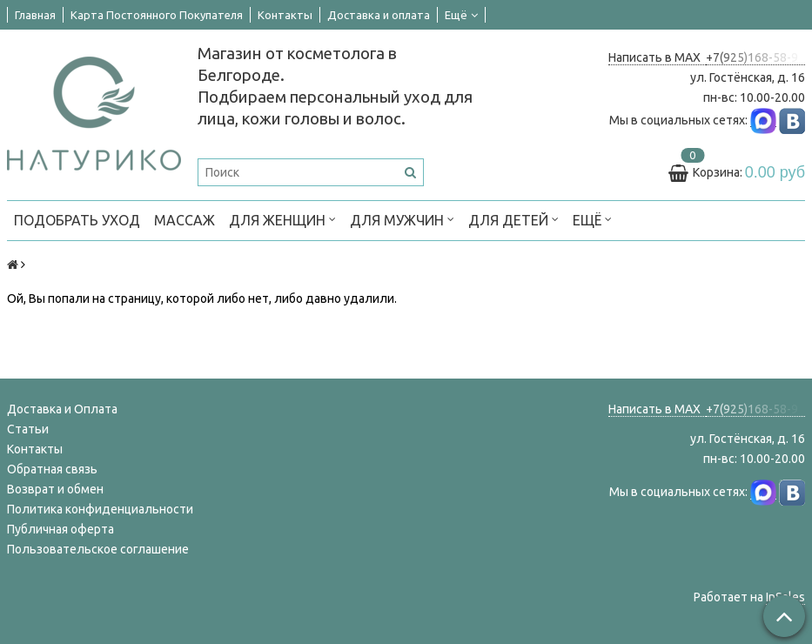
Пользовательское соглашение (98, 549)
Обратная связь (52, 469)
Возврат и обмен (55, 489)
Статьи (28, 429)
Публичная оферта (60, 529)
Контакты (285, 15)
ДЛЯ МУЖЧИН (402, 219)
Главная (35, 15)
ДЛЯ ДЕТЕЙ (513, 219)
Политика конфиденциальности (100, 509)
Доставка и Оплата (62, 409)
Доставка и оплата (379, 15)
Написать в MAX (657, 57)
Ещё (461, 15)
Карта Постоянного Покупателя (157, 15)
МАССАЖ (185, 220)
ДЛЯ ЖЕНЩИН (282, 219)
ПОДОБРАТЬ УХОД (77, 220)
